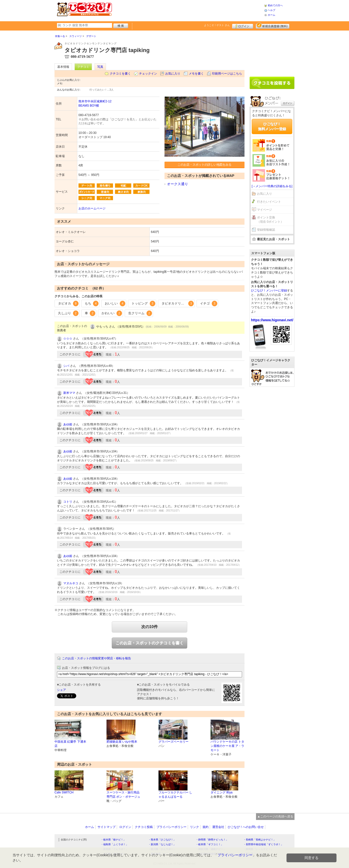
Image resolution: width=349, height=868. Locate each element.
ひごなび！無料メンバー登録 (272, 126)
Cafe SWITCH (64, 792)
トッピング (143, 304)
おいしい (115, 304)
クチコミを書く (120, 74)
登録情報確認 (266, 230)
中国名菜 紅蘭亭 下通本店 (70, 744)
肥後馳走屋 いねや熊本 (122, 742)
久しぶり (68, 313)
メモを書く (196, 74)
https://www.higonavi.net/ (272, 320)
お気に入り (173, 74)
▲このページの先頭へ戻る (275, 816)
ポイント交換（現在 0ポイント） (270, 220)
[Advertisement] (188, 10)
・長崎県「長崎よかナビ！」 (259, 840)
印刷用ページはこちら (227, 74)
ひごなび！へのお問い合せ (246, 827)
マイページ (264, 210)
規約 (205, 827)
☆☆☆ (68, 339)
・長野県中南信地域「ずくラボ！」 (263, 844)
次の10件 (149, 627)
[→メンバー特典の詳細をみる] (272, 186)
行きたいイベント (269, 202)
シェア (61, 690)
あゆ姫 (68, 424)
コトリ (68, 502)
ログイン (243, 26)
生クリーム (140, 313)
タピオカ (68, 304)
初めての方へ (275, 5)
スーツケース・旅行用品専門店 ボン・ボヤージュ (123, 795)
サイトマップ (106, 827)
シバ (66, 366)
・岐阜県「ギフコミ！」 (209, 844)
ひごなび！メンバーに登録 (269, 291)
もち (92, 304)
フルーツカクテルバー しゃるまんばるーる (175, 795)
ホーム (271, 15)
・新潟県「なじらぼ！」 (162, 844)
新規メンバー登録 (273, 26)
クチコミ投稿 (144, 827)
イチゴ (209, 304)
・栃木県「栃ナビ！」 (113, 840)
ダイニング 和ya (221, 792)
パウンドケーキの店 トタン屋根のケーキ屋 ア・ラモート (227, 746)
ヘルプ (271, 10)
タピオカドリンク (178, 304)
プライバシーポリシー (171, 827)
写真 (100, 67)
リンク (194, 827)
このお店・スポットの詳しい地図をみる (204, 165)
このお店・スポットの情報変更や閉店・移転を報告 (96, 658)
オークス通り (177, 184)
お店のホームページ (92, 208)
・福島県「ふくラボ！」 (114, 844)
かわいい (112, 313)
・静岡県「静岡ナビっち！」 (212, 840)
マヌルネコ (71, 583)
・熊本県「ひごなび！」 (162, 840)
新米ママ (69, 393)
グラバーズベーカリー (173, 742)
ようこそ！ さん (217, 25)
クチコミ (83, 67)
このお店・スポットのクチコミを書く (149, 643)
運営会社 (218, 827)
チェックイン (148, 74)
